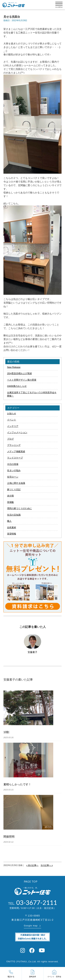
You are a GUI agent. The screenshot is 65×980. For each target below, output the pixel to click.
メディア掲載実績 (16, 451)
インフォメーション (17, 432)
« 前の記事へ (32, 865)
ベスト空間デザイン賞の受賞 (22, 380)
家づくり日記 (14, 489)
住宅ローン (13, 477)
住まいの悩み (14, 470)
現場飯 (10, 502)
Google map (31, 926)
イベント (12, 420)
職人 (9, 521)
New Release (14, 367)
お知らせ (12, 413)
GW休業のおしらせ (17, 386)
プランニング (14, 445)
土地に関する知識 (16, 483)
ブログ (10, 439)
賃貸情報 (12, 534)
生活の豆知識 (14, 515)
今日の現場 (13, 464)
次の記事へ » (47, 865)
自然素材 (12, 527)
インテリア (13, 426)
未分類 (10, 496)
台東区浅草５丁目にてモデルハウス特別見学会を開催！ (32, 394)
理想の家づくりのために (19, 508)
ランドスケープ (15, 458)
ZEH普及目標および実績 (19, 373)
